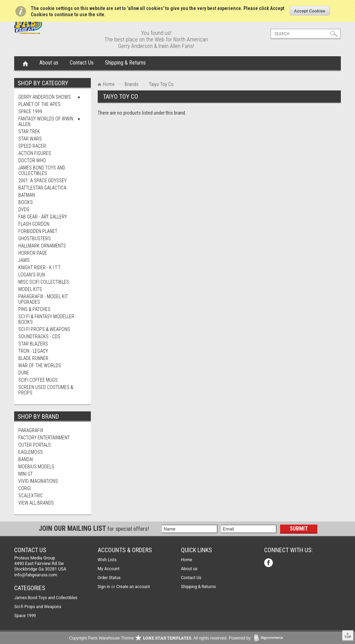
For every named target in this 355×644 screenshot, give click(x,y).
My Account (109, 569)
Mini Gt (26, 474)
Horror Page (33, 253)
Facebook (269, 563)
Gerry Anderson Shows (45, 97)
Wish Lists (107, 560)
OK (310, 11)
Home (25, 63)
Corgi (25, 488)
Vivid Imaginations (38, 481)
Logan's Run (32, 275)
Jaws (24, 260)
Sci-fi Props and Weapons (38, 607)
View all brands (36, 503)
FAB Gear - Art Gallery (43, 217)
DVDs (24, 209)
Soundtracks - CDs (39, 336)
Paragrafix (31, 430)
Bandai (26, 459)
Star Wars (30, 139)
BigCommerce (270, 638)
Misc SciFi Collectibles (44, 282)
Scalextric (31, 496)
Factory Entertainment (44, 438)
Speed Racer (32, 146)
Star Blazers (33, 344)
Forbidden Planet (38, 231)
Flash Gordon (34, 224)
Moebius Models (36, 467)
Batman (27, 195)
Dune (24, 373)
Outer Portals (35, 445)
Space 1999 (30, 111)
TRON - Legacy (33, 351)
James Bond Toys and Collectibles (42, 170)
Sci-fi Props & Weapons (44, 329)
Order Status (109, 578)
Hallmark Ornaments (42, 246)
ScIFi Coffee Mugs (38, 380)
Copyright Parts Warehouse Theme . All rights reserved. (148, 638)
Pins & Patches (34, 309)
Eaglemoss (31, 452)
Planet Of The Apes (39, 104)
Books (26, 202)
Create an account (133, 587)
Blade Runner (33, 358)
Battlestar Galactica (42, 188)
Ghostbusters (35, 238)
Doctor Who (32, 160)
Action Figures (35, 153)
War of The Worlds (40, 365)
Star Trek (29, 131)
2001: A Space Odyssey (42, 180)
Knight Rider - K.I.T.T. (40, 267)
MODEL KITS (30, 289)
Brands (132, 84)
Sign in (104, 587)
